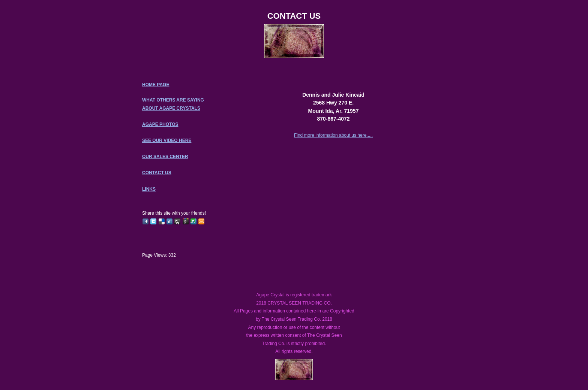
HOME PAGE (156, 85)
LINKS (149, 189)
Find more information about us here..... (333, 135)
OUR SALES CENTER (165, 157)
